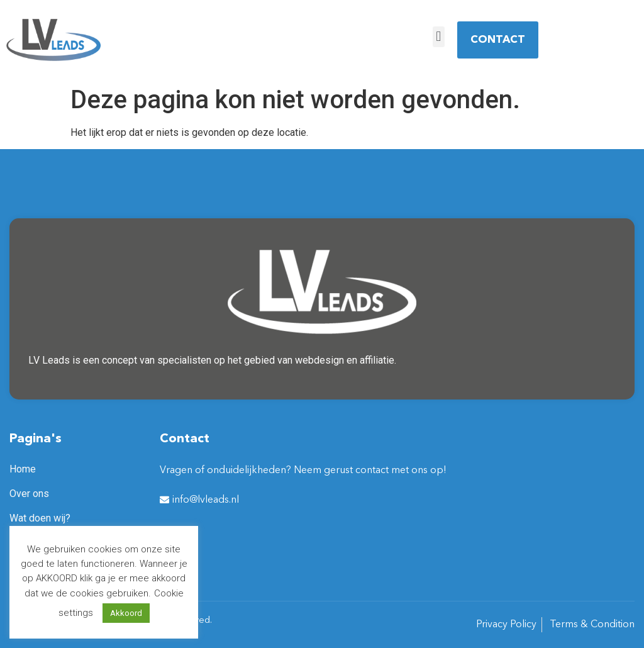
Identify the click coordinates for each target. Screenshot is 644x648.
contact (372, 471)
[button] (439, 37)
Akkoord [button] (126, 613)
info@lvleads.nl (206, 500)
